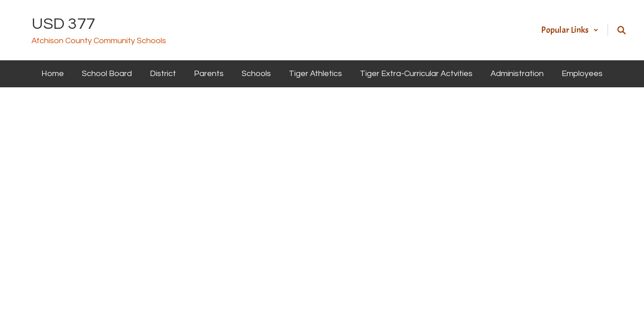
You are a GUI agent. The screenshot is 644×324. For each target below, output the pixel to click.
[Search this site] (621, 30)
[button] (570, 30)
